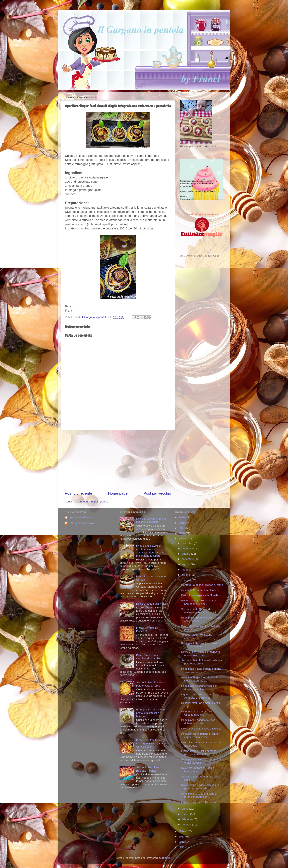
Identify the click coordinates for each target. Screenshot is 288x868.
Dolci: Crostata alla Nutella (152, 604)
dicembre (188, 543)
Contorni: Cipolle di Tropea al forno (202, 585)
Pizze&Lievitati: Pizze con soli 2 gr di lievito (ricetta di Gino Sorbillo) (152, 743)
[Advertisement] (118, 460)
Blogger (167, 858)
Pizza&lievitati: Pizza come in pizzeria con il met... (199, 752)
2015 (182, 538)
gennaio (187, 825)
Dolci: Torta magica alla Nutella (200, 595)
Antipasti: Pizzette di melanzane (200, 590)
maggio (187, 580)
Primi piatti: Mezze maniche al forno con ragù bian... (199, 795)
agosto (186, 564)
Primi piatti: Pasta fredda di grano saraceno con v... (201, 670)
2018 (182, 523)
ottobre (187, 554)
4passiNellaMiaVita (80, 517)
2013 (182, 837)
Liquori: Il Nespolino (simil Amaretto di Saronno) (197, 696)
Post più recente (79, 493)
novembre (188, 549)
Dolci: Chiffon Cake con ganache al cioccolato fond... (201, 653)
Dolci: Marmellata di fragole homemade (198, 770)
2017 (182, 528)
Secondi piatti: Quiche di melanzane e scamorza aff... (200, 611)
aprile (186, 809)
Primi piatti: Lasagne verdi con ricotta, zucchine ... (199, 687)
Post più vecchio (157, 493)
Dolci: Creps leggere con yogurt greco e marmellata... (200, 787)
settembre (188, 559)
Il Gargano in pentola (81, 523)
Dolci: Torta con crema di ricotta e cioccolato (151, 520)
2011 (182, 847)
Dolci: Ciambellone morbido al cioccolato (149, 657)
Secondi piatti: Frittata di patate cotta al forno (151, 684)
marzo (186, 814)
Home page (118, 493)
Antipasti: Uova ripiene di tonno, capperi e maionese (200, 735)
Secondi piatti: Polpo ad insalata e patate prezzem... (201, 662)
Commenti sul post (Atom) (92, 502)
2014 (182, 831)
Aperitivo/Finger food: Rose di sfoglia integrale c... (199, 679)
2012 (182, 842)
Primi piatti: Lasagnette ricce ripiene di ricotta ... (198, 722)
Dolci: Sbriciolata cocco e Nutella (201, 729)
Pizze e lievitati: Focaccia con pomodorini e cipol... (199, 602)
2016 (182, 533)
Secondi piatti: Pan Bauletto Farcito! (148, 769)
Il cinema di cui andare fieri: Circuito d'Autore (198, 713)
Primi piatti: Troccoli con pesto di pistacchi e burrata (151, 713)
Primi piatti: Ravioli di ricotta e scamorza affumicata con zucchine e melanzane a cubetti (152, 551)
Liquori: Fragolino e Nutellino (198, 802)
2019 (182, 517)
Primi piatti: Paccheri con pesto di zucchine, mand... (201, 645)
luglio (185, 570)
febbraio (187, 819)
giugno (186, 575)
